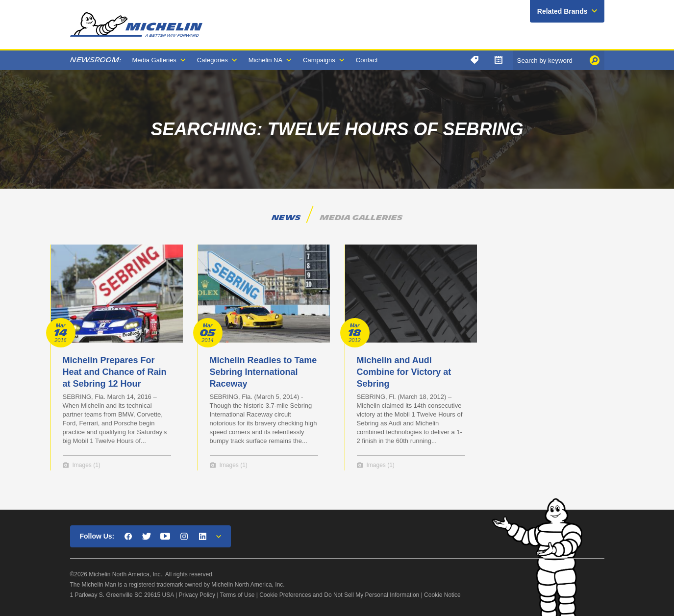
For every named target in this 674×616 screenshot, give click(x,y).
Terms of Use (237, 595)
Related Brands (562, 11)
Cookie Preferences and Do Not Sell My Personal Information (339, 595)
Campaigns (319, 60)
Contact (367, 60)
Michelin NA (265, 60)
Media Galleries (154, 60)
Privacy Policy (197, 595)
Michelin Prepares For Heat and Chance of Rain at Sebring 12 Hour (115, 372)
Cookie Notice (442, 595)
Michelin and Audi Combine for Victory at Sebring (404, 372)
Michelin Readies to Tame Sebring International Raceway (263, 372)
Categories (212, 60)
